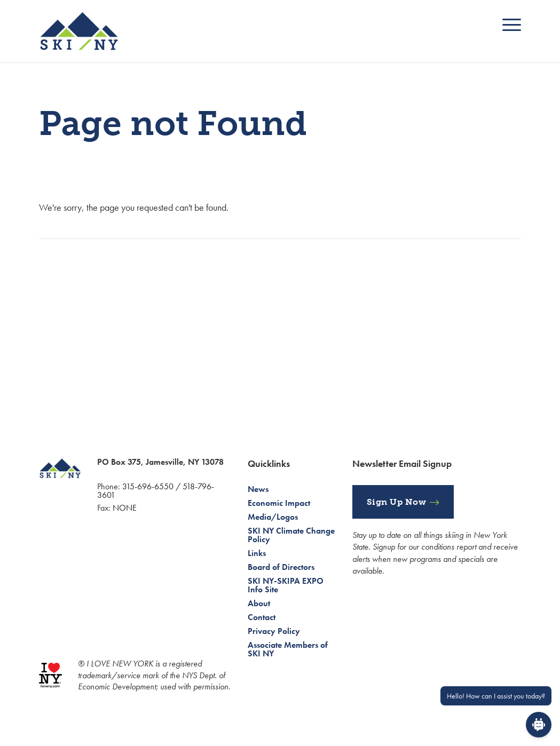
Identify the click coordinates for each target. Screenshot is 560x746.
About (259, 603)
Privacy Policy (274, 631)
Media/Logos (273, 517)
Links (257, 553)
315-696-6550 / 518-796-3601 (156, 491)
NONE (125, 508)
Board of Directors (281, 567)
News (258, 489)
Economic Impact (279, 503)
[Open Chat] (539, 725)
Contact (262, 617)
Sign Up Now (397, 502)
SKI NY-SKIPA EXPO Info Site (286, 585)
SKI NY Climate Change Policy (291, 535)
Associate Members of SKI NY (288, 649)
